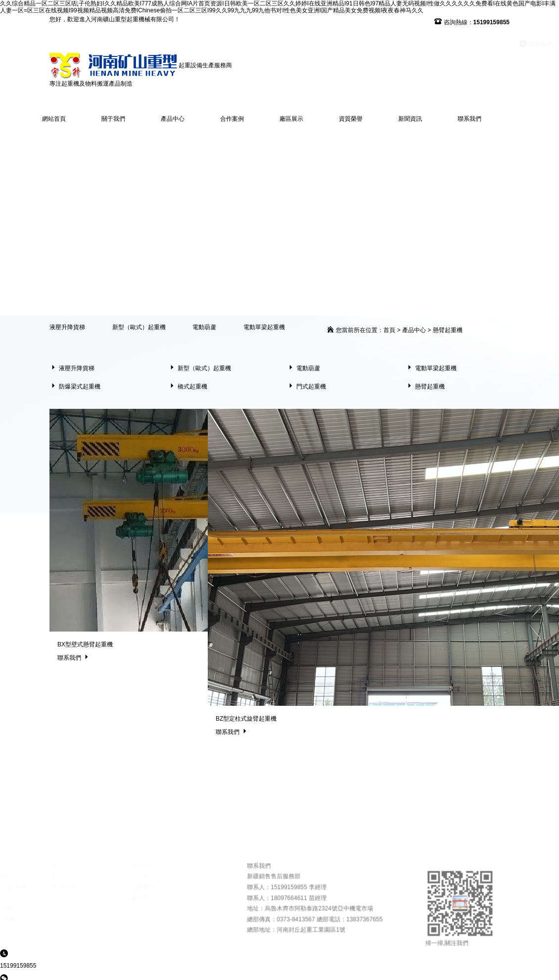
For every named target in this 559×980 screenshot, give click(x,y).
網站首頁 (54, 119)
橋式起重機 (188, 387)
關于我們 (113, 119)
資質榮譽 (351, 119)
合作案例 (232, 119)
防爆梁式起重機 (75, 387)
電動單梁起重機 (264, 327)
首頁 (389, 330)
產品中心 (173, 119)
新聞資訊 (410, 119)
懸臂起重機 (448, 330)
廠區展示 (291, 119)
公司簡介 (181, 916)
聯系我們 (460, 45)
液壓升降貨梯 (67, 327)
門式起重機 (306, 387)
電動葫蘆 (204, 327)
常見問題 (102, 927)
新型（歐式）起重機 (139, 327)
